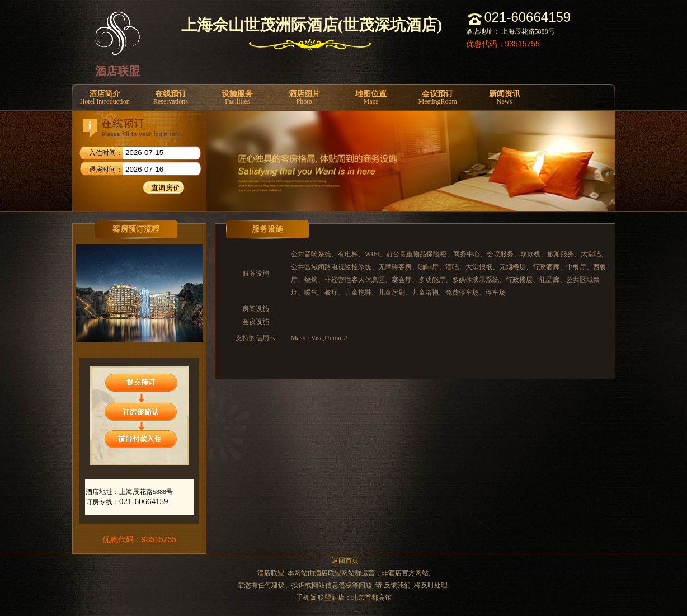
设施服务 (237, 98)
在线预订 (170, 98)
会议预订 (438, 98)
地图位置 (371, 98)
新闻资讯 (504, 98)
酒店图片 (304, 98)
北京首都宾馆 (371, 598)
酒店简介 (105, 98)
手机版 (306, 598)
